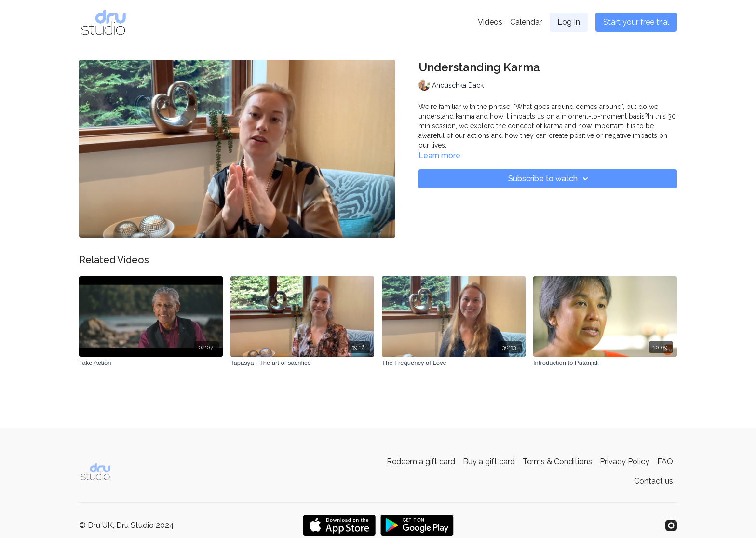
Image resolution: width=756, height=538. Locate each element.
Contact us (654, 481)
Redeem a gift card (421, 462)
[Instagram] (671, 525)
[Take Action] (151, 363)
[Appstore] (339, 525)
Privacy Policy (625, 462)
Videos (490, 22)
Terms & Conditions (557, 462)
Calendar (526, 22)
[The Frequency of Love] (454, 363)
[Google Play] (417, 525)
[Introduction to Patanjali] (605, 363)
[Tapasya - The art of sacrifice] (302, 363)
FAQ (665, 462)
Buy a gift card (489, 462)
